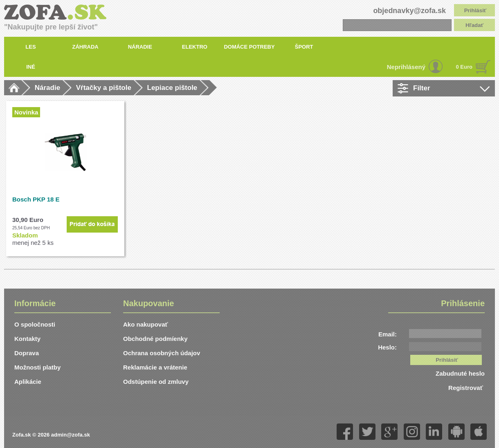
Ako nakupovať (146, 324)
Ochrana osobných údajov (162, 353)
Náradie (47, 88)
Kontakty (27, 339)
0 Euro (464, 67)
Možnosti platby (37, 367)
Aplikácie (28, 382)
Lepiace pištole (172, 88)
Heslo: (387, 347)
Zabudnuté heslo (460, 373)
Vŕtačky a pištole (104, 88)
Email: (388, 334)
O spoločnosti (35, 324)
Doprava (27, 353)
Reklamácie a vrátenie (155, 367)
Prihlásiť (475, 10)
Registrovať (466, 388)
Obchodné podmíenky (155, 339)
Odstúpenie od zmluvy (156, 382)
